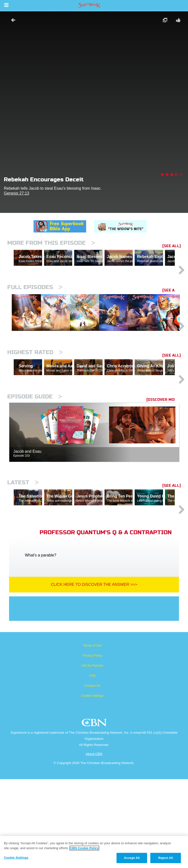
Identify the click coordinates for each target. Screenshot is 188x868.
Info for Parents (92, 754)
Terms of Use (92, 734)
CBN (95, 813)
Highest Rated (35, 399)
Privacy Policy (92, 744)
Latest (23, 550)
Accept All (132, 858)
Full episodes (35, 308)
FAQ (92, 764)
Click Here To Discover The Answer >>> (94, 673)
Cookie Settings (92, 784)
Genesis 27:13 (17, 193)
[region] (94, 852)
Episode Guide (35, 464)
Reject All (165, 858)
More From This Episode (51, 243)
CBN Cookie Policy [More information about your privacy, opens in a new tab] (84, 848)
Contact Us (92, 774)
